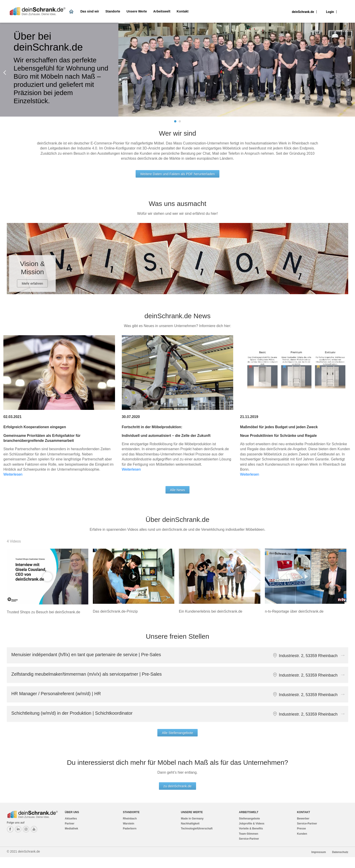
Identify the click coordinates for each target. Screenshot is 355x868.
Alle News (178, 490)
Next (349, 73)
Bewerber (303, 819)
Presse (301, 829)
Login (330, 12)
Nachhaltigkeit (190, 824)
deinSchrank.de (303, 12)
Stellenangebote (249, 819)
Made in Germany (192, 819)
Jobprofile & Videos (252, 824)
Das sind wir (90, 11)
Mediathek (71, 829)
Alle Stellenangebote (177, 733)
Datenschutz (340, 852)
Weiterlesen (13, 474)
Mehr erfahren (32, 283)
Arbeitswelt (162, 11)
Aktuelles (71, 819)
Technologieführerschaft (197, 829)
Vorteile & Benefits (251, 829)
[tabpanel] (177, 70)
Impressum (319, 852)
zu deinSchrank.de (177, 786)
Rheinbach (130, 819)
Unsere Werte (137, 11)
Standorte (113, 11)
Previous (6, 73)
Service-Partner (249, 839)
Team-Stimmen (248, 834)
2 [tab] (180, 121)
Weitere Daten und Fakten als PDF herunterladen (177, 174)
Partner (70, 824)
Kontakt (182, 11)
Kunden (302, 834)
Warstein (129, 824)
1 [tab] (175, 121)
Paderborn (130, 829)
